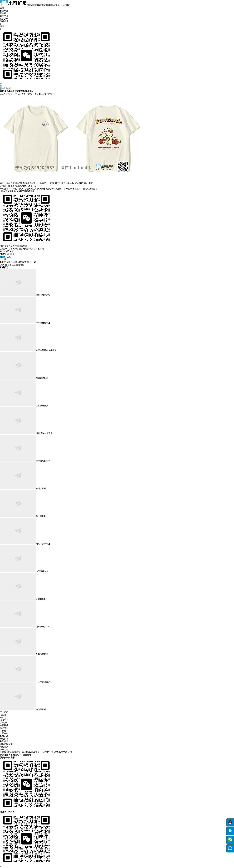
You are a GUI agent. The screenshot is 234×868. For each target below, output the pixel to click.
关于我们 (4, 723)
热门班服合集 (24, 571)
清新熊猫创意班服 (26, 433)
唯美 (14, 191)
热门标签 (4, 741)
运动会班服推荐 (25, 461)
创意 (5, 191)
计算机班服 (23, 599)
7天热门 (4, 715)
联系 (8, 257)
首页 (2, 8)
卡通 (9, 191)
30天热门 (4, 712)
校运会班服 (23, 489)
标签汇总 (4, 736)
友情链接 (4, 725)
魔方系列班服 (24, 378)
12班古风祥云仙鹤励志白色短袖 (15, 262)
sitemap (3, 717)
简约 (28, 191)
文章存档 (4, 733)
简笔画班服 (23, 709)
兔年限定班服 (24, 654)
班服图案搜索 (6, 744)
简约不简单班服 (25, 544)
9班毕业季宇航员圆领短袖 (12, 265)
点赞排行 (4, 739)
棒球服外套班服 (25, 323)
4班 (2, 191)
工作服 (3, 731)
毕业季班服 (23, 516)
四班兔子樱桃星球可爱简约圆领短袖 (81, 189)
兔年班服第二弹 (25, 627)
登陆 (2, 27)
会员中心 (4, 720)
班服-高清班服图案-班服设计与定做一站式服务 (40, 189)
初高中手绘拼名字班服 (28, 350)
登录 (34, 186)
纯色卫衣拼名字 (25, 295)
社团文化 (4, 16)
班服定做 (4, 750)
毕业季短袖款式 (25, 682)
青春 (32, 191)
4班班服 (42, 94)
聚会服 (3, 13)
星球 (24, 191)
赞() (3, 257)
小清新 (19, 191)
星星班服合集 (24, 406)
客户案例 (4, 19)
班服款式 (4, 21)
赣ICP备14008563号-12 (62, 752)
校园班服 (4, 11)
